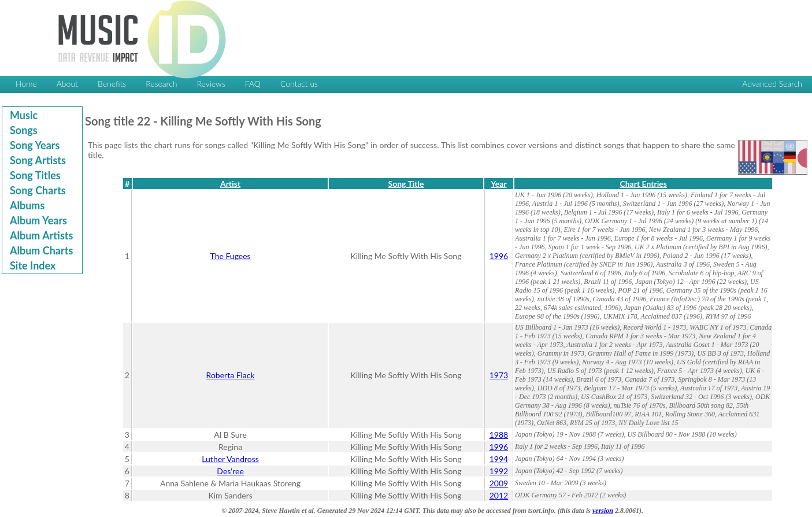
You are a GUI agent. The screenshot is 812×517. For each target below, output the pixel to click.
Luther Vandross (230, 459)
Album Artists (41, 235)
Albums (27, 205)
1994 (499, 459)
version (603, 511)
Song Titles (35, 175)
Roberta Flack (231, 375)
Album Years (38, 220)
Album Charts (41, 250)
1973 (499, 375)
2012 (499, 495)
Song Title (406, 184)
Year (498, 184)
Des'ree (230, 471)
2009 (499, 483)
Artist (230, 184)
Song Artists (38, 160)
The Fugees (231, 256)
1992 (499, 471)
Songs (24, 130)
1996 (499, 256)
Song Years (35, 145)
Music (24, 115)
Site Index (33, 265)
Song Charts (38, 190)
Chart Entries (643, 184)
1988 (499, 435)
